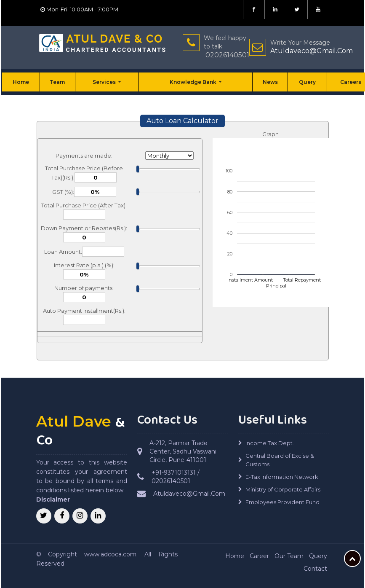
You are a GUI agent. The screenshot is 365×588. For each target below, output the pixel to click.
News (270, 82)
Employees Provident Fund (282, 502)
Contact (315, 569)
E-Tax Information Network (282, 477)
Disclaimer (53, 499)
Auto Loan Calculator (182, 121)
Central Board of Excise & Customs (280, 460)
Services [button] (105, 82)
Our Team (289, 556)
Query (307, 82)
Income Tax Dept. (270, 443)
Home (21, 82)
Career (259, 556)
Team (57, 82)
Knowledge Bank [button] (194, 82)
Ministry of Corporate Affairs (283, 489)
